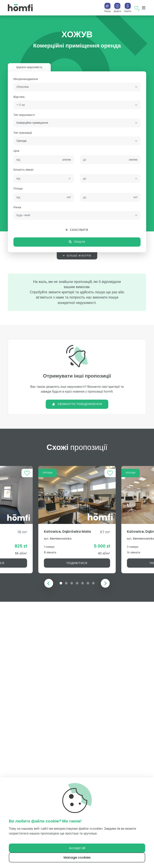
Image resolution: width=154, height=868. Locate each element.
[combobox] (77, 87)
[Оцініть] (128, 6)
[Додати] (117, 6)
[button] (118, 8)
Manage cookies (77, 857)
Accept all (77, 848)
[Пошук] (107, 6)
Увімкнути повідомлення (77, 404)
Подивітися (77, 563)
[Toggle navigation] (144, 8)
